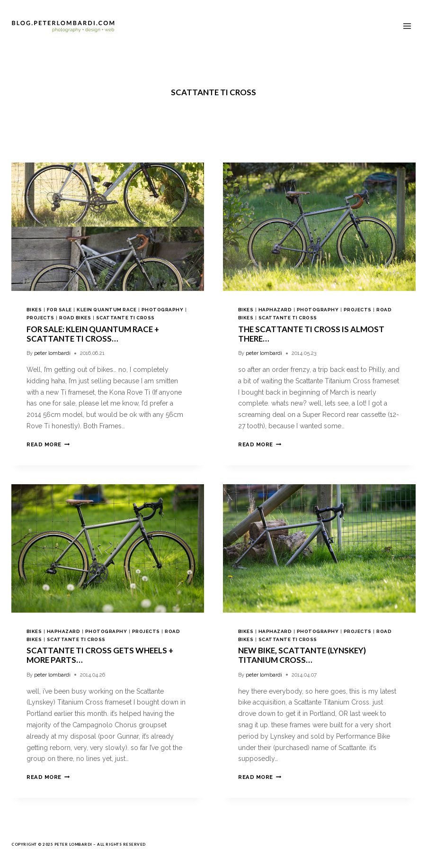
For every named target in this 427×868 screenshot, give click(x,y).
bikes (34, 310)
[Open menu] (407, 26)
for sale (59, 310)
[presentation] (108, 227)
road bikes (75, 318)
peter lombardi (52, 353)
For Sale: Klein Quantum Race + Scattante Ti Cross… (93, 334)
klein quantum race (107, 310)
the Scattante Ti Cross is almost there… (311, 334)
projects (40, 318)
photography (162, 310)
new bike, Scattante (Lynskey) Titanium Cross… (302, 655)
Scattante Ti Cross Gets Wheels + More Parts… (100, 655)
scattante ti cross (125, 318)
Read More (48, 444)
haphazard (275, 310)
